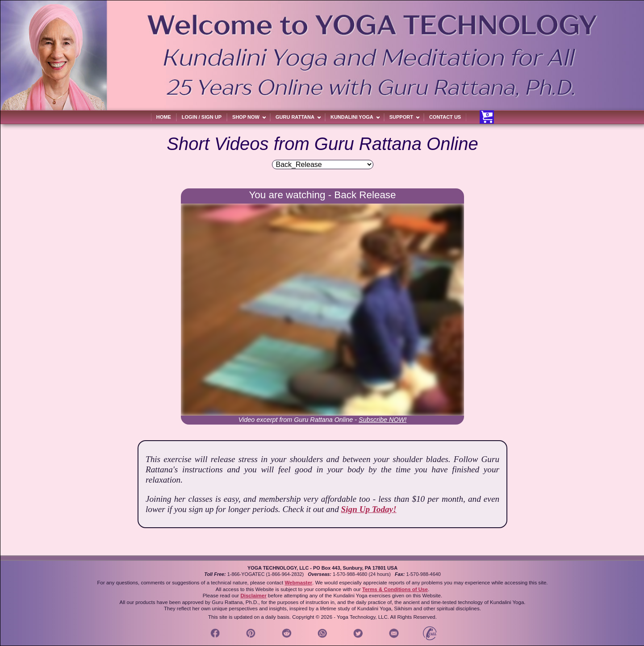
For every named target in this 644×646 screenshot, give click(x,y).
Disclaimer (253, 596)
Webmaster (298, 583)
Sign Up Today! (369, 509)
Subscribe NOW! (383, 420)
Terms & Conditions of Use (395, 589)
